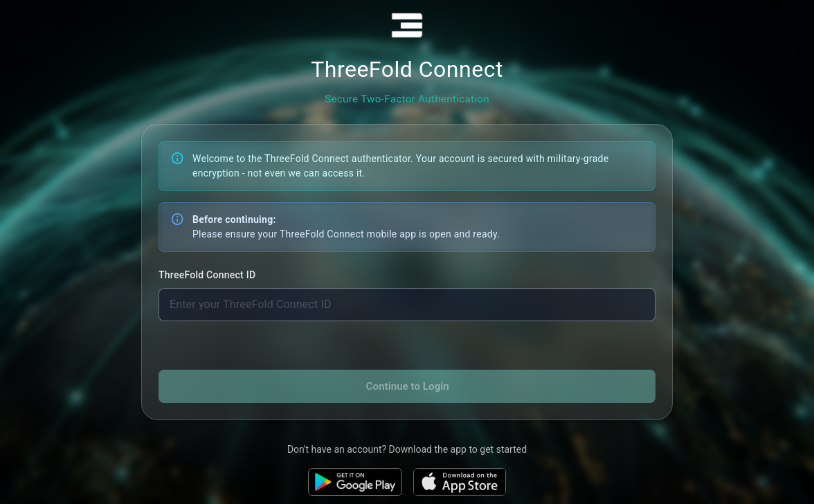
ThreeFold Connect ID (207, 275)
